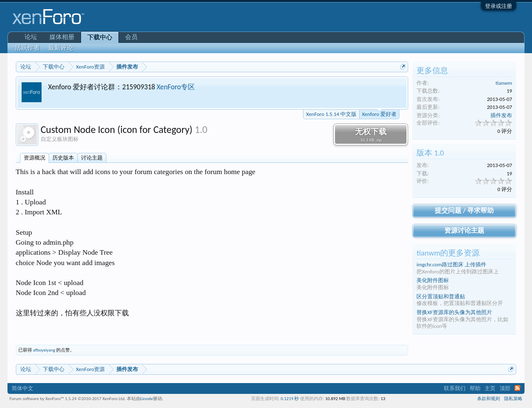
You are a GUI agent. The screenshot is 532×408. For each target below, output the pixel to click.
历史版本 (63, 158)
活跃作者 (27, 48)
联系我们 (455, 388)
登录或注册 (499, 6)
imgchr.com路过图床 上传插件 (451, 264)
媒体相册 (62, 37)
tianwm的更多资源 (448, 253)
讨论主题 (92, 158)
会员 (131, 37)
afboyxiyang (44, 350)
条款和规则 (489, 399)
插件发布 (501, 115)
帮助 (475, 388)
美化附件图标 (433, 280)
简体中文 (22, 388)
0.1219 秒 (290, 399)
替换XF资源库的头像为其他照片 (454, 312)
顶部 (505, 388)
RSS (517, 388)
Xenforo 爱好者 (379, 113)
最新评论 (61, 48)
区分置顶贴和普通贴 (441, 296)
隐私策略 (513, 399)
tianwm (504, 83)
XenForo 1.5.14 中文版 (331, 114)
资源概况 (34, 158)
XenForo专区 (176, 87)
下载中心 (100, 37)
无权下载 (371, 135)
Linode (147, 399)
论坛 (31, 37)
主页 (490, 388)
